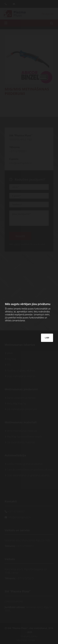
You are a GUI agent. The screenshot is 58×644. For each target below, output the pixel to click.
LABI (47, 338)
